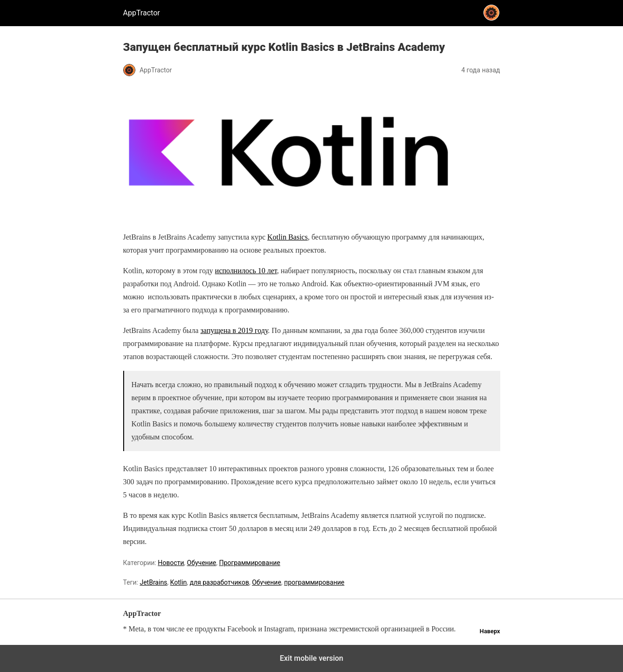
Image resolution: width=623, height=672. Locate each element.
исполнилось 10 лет (246, 271)
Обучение (202, 563)
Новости (171, 563)
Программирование (249, 563)
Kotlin (179, 582)
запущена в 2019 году (234, 330)
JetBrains (153, 582)
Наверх (490, 631)
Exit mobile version (311, 658)
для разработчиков (220, 582)
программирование (314, 582)
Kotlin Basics (288, 237)
